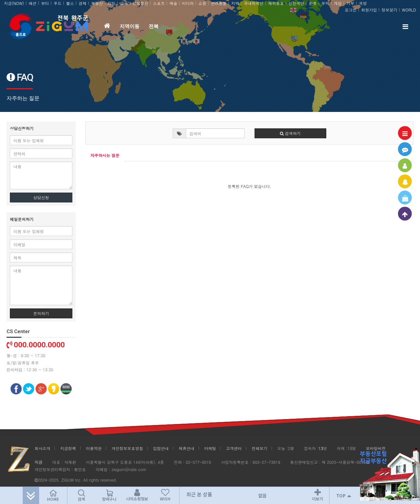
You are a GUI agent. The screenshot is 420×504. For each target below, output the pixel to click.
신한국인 (296, 3)
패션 (33, 3)
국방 (363, 3)
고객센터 (234, 448)
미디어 (188, 3)
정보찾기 (389, 10)
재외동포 (276, 3)
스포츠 (159, 3)
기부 (350, 3)
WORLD (409, 10)
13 (321, 448)
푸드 (58, 3)
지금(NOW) (14, 3)
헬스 (70, 3)
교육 (124, 3)
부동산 (97, 3)
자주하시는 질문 (105, 155)
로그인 (351, 10)
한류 (313, 3)
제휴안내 (186, 448)
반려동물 (219, 3)
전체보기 (259, 448)
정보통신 (140, 3)
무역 (325, 3)
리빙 (111, 3)
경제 (83, 3)
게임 (338, 3)
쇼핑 (202, 3)
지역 (235, 3)
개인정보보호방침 (127, 448)
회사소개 (42, 448)
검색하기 (290, 133)
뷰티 (45, 3)
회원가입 (369, 10)
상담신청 (41, 197)
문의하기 (41, 313)
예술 (173, 3)
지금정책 (68, 448)
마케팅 (210, 448)
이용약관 (94, 448)
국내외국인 (254, 3)
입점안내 (161, 448)
